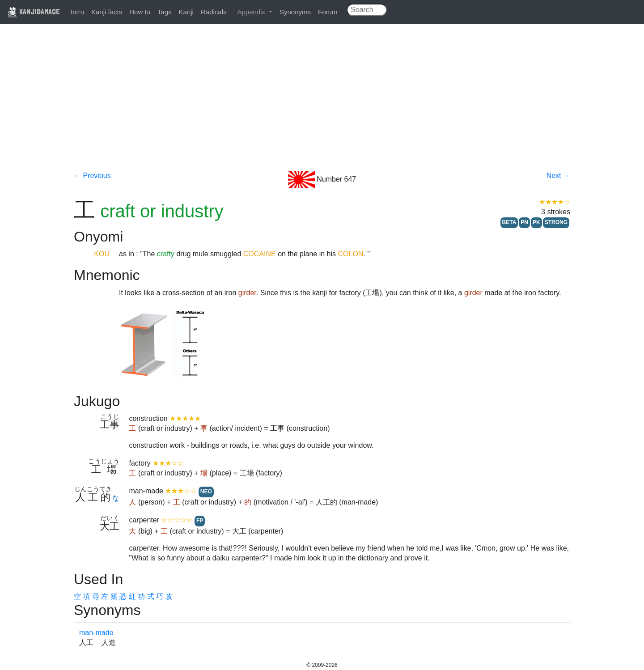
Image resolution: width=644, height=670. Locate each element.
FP (200, 521)
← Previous (92, 176)
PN (524, 222)
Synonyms (295, 12)
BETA (509, 222)
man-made (96, 633)
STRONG (556, 222)
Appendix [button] (252, 12)
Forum (328, 12)
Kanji (186, 12)
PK (536, 222)
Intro (77, 12)
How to (140, 12)
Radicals (214, 12)
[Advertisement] (322, 104)
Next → (558, 176)
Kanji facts (107, 12)
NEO (206, 492)
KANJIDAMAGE (34, 11)
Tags (165, 12)
